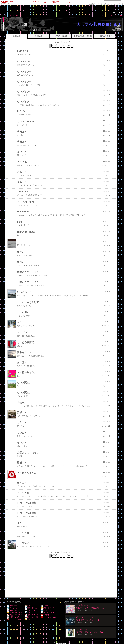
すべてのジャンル (48, 617)
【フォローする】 (106, 15)
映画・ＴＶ (7, 4)
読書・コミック (31, 615)
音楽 (28, 613)
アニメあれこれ (81, 629)
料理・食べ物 (13, 617)
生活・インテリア (15, 615)
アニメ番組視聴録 (82, 605)
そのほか (45, 615)
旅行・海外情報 (31, 617)
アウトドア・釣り (48, 608)
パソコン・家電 (47, 613)
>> (95, 4)
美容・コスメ (13, 610)
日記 (10, 15)
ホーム (4, 15)
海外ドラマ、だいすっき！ (85, 617)
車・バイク (46, 610)
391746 (117, 13)
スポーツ (45, 606)
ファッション (13, 608)
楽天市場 (120, 4)
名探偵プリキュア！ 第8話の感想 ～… (90, 608)
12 (69, 46)
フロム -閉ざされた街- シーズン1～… (89, 620)
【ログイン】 (118, 15)
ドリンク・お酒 (14, 619)
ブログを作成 (111, 4)
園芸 (28, 619)
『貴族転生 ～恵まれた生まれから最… (89, 632)
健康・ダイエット (15, 613)
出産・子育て (13, 606)
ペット (28, 606)
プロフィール (17, 15)
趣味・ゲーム (31, 608)
